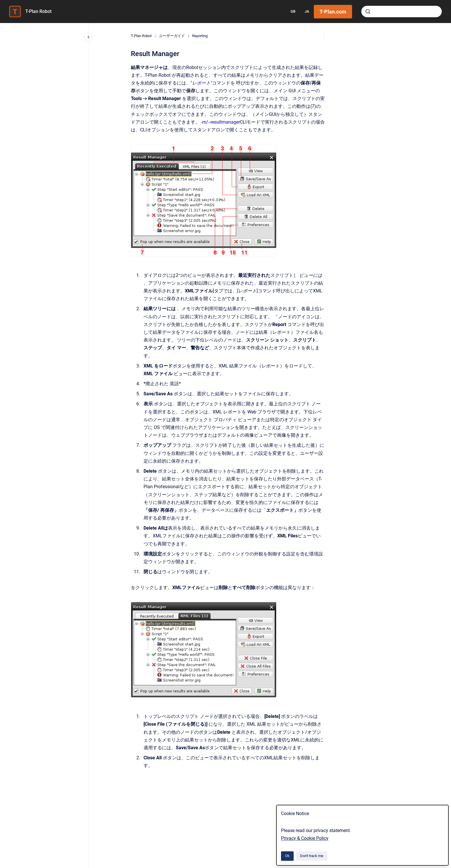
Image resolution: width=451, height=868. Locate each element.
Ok (287, 856)
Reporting (200, 36)
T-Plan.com (333, 12)
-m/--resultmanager (220, 122)
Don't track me (312, 856)
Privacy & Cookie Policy (305, 838)
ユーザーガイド (172, 36)
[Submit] (368, 12)
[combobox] (402, 12)
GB (293, 11)
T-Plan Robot (38, 11)
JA (307, 11)
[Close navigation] (89, 37)
